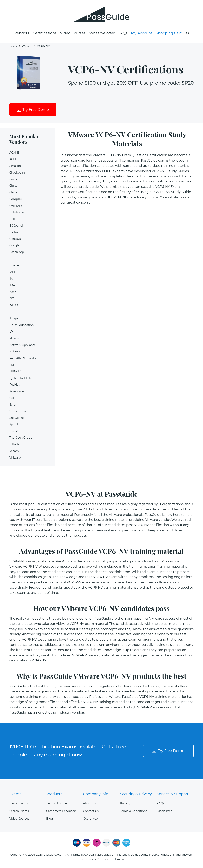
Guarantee (90, 819)
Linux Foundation (21, 326)
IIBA (12, 286)
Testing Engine (56, 803)
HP (11, 260)
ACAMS (14, 154)
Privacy (125, 803)
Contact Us (91, 811)
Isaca (13, 293)
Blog (50, 819)
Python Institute (21, 379)
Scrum (14, 406)
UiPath (14, 445)
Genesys (15, 240)
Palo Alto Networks (23, 359)
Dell (12, 220)
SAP (12, 399)
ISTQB (14, 306)
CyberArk (16, 207)
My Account (142, 34)
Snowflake (16, 419)
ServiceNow (18, 412)
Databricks (17, 213)
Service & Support (173, 794)
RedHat (14, 386)
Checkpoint (17, 174)
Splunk (14, 426)
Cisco (13, 180)
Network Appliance (23, 346)
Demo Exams (19, 803)
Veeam (14, 452)
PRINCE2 (15, 373)
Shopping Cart (169, 34)
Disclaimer (164, 811)
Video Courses (73, 34)
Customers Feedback (61, 811)
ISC (12, 299)
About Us (90, 803)
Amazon (15, 167)
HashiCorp (17, 253)
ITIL (12, 313)
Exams (15, 794)
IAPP (13, 273)
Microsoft (16, 339)
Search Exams (19, 811)
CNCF (13, 193)
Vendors (22, 34)
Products (54, 794)
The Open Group (21, 439)
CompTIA (16, 200)
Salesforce (16, 392)
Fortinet (15, 233)
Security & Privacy (136, 794)
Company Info (96, 794)
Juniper (14, 320)
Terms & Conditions (133, 811)
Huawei (14, 266)
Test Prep (16, 432)
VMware (27, 47)
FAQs (123, 34)
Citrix (13, 187)
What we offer (102, 34)
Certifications (45, 34)
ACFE (13, 160)
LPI (11, 333)
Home (14, 47)
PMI (12, 366)
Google (14, 246)
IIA (11, 280)
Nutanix (15, 353)
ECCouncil (16, 227)
